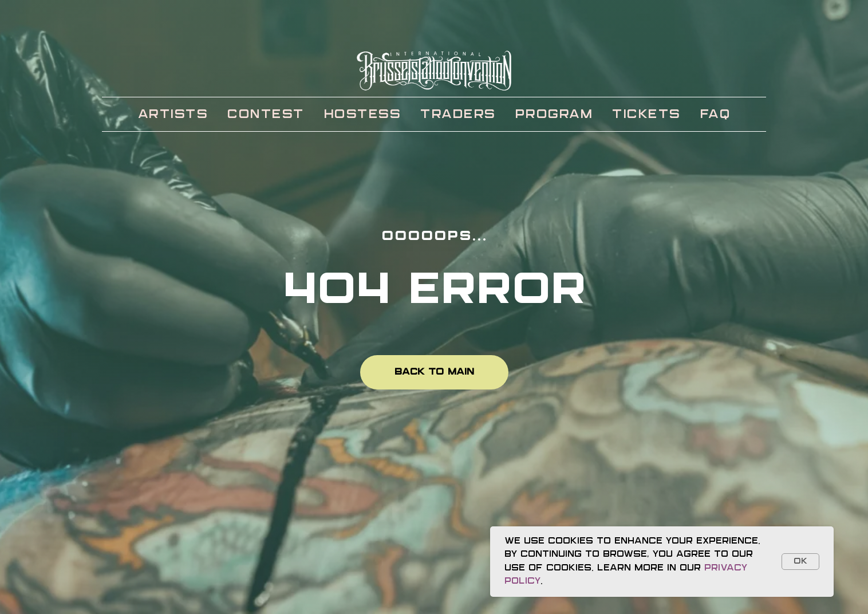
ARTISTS (173, 115)
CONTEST (265, 115)
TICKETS (646, 115)
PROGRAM (554, 115)
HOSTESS (362, 115)
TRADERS (457, 115)
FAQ (715, 115)
